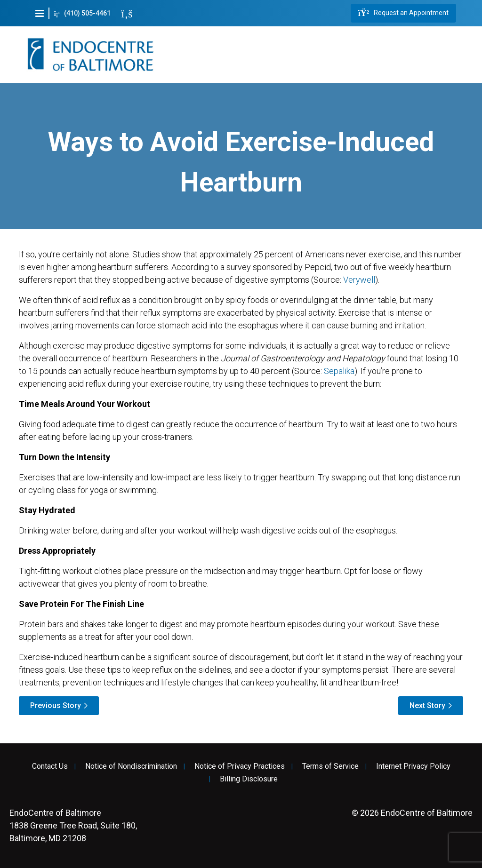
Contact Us (50, 766)
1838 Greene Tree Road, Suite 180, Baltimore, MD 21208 (73, 825)
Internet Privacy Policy (413, 766)
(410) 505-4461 (82, 13)
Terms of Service (330, 766)
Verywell (359, 280)
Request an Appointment (403, 13)
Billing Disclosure (249, 779)
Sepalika (339, 371)
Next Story (427, 705)
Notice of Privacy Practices (240, 766)
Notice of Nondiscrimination (131, 766)
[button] (40, 13)
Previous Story (56, 705)
